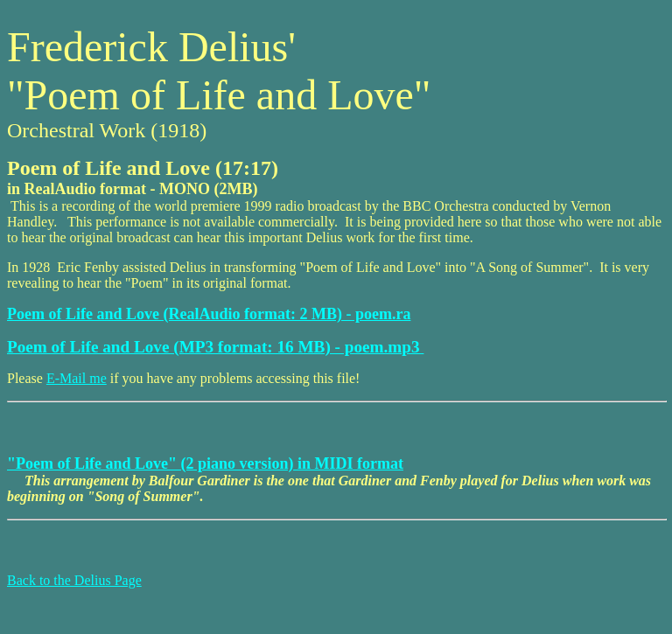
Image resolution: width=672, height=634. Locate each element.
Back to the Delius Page (74, 580)
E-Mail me (77, 378)
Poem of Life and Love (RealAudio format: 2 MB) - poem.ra (209, 314)
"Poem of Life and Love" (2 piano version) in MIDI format (205, 463)
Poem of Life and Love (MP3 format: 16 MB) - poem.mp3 (215, 347)
